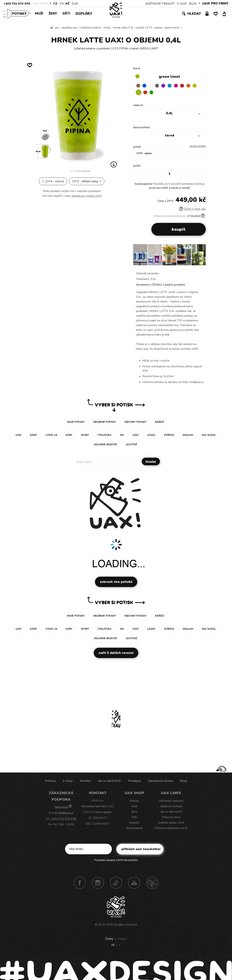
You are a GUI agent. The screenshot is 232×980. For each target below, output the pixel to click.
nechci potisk (198, 147)
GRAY (160, 86)
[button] (201, 257)
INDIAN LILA (181, 86)
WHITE (153, 86)
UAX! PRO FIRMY (215, 4)
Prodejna (134, 782)
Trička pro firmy (171, 818)
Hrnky (108, 28)
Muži (39, 13)
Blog (184, 782)
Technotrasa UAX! (152, 884)
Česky (109, 939)
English (122, 939)
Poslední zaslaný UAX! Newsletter (116, 861)
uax (57, 28)
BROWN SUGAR (139, 86)
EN (62, 4)
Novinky (85, 782)
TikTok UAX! (116, 884)
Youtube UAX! (134, 884)
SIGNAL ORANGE (195, 86)
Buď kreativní (134, 829)
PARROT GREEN (160, 93)
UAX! (109, 925)
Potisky (21, 13)
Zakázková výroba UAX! (87, 196)
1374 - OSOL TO (53, 181)
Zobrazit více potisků (116, 583)
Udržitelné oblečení (171, 802)
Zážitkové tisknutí (171, 807)
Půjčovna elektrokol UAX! (171, 829)
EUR (75, 4)
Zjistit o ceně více (192, 210)
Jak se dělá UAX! (109, 782)
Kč (68, 4)
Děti (66, 13)
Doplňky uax (70, 28)
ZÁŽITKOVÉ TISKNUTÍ (160, 4)
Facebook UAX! (80, 884)
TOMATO (153, 93)
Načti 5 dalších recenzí (116, 654)
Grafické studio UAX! (171, 823)
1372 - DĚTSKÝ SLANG (87, 181)
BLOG (193, 4)
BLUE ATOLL (174, 86)
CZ (55, 4)
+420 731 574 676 (17, 4)
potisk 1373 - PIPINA (149, 28)
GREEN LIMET (172, 28)
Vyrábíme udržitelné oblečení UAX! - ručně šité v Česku (52, 28)
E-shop (68, 782)
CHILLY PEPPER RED (188, 86)
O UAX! (182, 4)
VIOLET (167, 86)
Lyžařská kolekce (91, 28)
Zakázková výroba (160, 782)
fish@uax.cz (66, 814)
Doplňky (84, 13)
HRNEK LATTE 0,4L (124, 28)
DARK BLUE (146, 86)
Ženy (53, 13)
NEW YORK (139, 93)
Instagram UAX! (98, 884)
